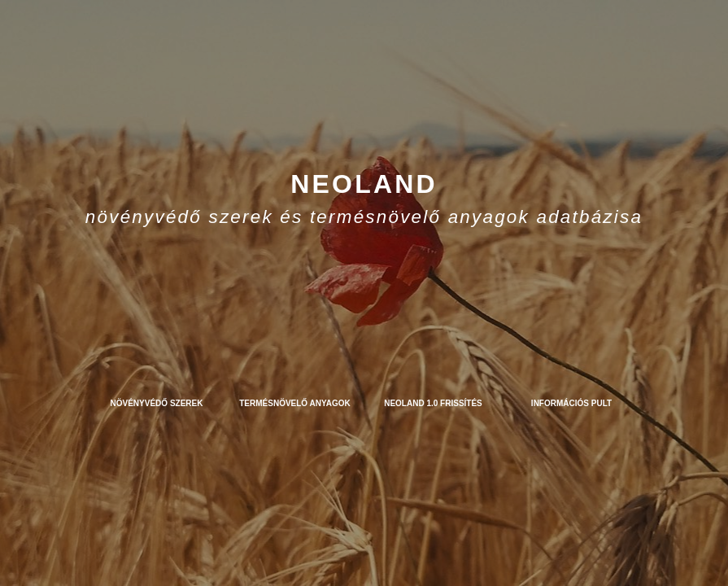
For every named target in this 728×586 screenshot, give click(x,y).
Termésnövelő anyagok (295, 403)
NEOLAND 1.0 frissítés (433, 403)
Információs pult (571, 403)
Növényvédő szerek (157, 403)
